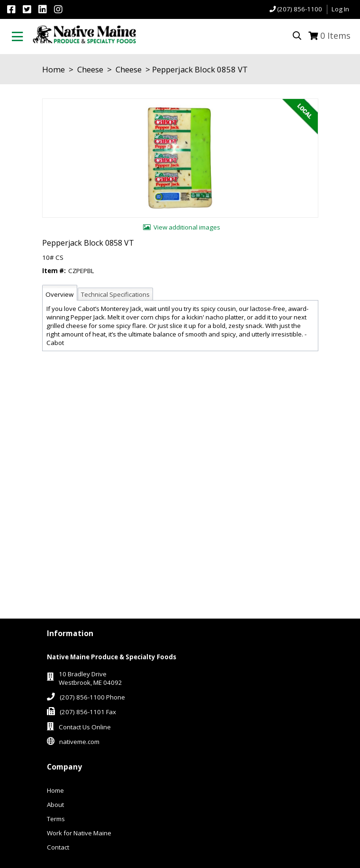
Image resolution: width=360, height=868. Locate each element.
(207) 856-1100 (300, 9)
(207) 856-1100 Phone (92, 697)
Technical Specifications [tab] (115, 294)
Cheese (90, 69)
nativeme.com (79, 742)
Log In (340, 9)
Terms (56, 819)
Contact (58, 847)
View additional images (187, 227)
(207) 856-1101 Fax (88, 712)
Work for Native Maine (79, 833)
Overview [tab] (59, 294)
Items (335, 35)
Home (54, 69)
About (55, 805)
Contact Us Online (85, 727)
